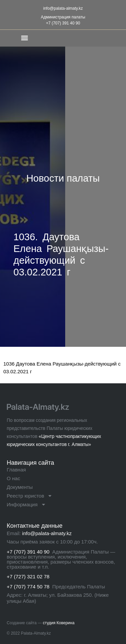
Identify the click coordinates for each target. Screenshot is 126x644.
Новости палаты (63, 178)
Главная (16, 470)
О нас (13, 478)
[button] (25, 38)
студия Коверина (59, 623)
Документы (20, 487)
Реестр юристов (30, 496)
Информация (26, 505)
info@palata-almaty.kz (63, 8)
